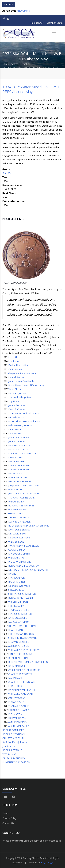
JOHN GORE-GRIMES (19, 530)
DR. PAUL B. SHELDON (14, 758)
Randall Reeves (16, 377)
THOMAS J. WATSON (19, 518)
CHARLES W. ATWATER (20, 674)
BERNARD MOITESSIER (21, 598)
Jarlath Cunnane (16, 441)
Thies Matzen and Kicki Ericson (24, 413)
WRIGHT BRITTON (18, 602)
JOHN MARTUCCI (17, 666)
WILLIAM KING (16, 558)
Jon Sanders (9, 746)
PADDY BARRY (16, 502)
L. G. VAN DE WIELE (19, 642)
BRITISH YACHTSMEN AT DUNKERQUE (29, 662)
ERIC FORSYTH (16, 461)
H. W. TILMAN (16, 630)
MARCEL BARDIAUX (19, 622)
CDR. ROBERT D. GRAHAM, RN (24, 670)
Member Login (55, 23)
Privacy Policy (9, 818)
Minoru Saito (15, 433)
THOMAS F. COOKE (18, 706)
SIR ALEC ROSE (16, 590)
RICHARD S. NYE (17, 582)
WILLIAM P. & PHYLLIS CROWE (25, 650)
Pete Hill (13, 357)
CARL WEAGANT (17, 698)
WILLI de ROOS (16, 542)
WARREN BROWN (18, 510)
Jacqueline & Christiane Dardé (24, 486)
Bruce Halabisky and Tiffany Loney (26, 385)
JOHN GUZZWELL (17, 618)
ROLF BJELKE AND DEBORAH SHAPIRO (29, 526)
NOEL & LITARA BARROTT (22, 453)
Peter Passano (16, 429)
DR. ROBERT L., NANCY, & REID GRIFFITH (30, 570)
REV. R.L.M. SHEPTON (20, 482)
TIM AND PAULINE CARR (21, 498)
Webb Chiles (15, 389)
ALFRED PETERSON (19, 646)
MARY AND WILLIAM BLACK (23, 546)
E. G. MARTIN (15, 714)
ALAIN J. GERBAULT (19, 726)
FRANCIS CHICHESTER (20, 614)
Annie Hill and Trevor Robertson (25, 421)
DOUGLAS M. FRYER (19, 469)
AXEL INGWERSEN (18, 722)
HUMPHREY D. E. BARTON (16, 762)
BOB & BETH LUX (18, 478)
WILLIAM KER (15, 489)
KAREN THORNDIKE (19, 465)
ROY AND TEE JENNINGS (21, 506)
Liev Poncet (14, 361)
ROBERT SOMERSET (13, 730)
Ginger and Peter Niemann (22, 373)
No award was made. (19, 538)
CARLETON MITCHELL (14, 738)
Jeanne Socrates (17, 405)
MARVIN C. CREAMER (19, 522)
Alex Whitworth (16, 417)
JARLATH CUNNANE (19, 437)
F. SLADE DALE (16, 702)
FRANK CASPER (16, 578)
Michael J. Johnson (18, 393)
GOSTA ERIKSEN (17, 550)
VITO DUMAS (9, 754)
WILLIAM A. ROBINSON (21, 694)
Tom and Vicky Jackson (20, 397)
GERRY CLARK (16, 514)
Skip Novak (14, 401)
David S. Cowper (17, 409)
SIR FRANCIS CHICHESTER (22, 594)
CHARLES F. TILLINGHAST (22, 682)
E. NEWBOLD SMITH (19, 554)
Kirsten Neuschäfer (18, 365)
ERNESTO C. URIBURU (20, 654)
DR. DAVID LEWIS (17, 534)
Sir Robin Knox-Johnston (15, 742)
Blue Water (8, 173)
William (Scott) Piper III (20, 425)
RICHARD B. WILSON (19, 445)
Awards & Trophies (20, 64)
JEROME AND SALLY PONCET (24, 493)
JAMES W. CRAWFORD (20, 562)
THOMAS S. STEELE (19, 610)
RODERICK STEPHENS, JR (22, 690)
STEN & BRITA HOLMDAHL (23, 638)
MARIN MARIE (16, 678)
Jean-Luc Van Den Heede (21, 381)
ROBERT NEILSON (18, 658)
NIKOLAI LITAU (16, 457)
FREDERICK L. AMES (19, 710)
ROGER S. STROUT (12, 750)
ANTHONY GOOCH (18, 449)
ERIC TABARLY (16, 606)
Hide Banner (37, 23)
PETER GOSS (15, 473)
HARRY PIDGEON (17, 718)
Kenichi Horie (15, 369)
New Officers (24, 11)
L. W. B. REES (15, 686)
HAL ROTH (14, 574)
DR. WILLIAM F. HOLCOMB (22, 626)
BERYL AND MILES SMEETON (24, 566)
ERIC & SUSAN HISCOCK (21, 634)
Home (6, 64)
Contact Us (8, 823)
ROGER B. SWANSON (13, 734)
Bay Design (47, 863)
